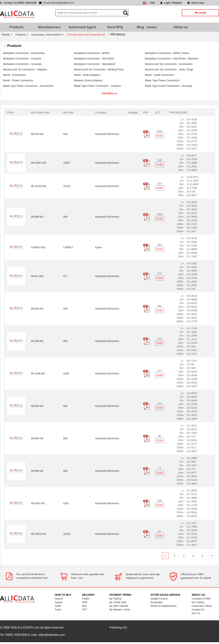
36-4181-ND (38, 503)
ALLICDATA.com (28, 628)
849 (65, 471)
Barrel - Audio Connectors (160, 75)
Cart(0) (200, 13)
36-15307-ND (39, 163)
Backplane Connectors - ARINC (92, 53)
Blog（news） (148, 27)
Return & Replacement (164, 606)
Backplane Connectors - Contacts (22, 59)
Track (58, 610)
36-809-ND (37, 217)
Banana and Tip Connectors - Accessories (169, 64)
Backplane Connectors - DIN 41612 (94, 59)
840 (65, 406)
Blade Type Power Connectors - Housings (169, 86)
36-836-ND (37, 438)
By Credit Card (118, 602)
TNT (85, 610)
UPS (85, 602)
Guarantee (157, 602)
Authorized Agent (82, 27)
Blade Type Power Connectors (162, 80)
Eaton (99, 247)
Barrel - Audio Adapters (87, 75)
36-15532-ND (39, 534)
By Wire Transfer (119, 606)
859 (65, 341)
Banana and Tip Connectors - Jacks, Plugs (169, 69)
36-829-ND (37, 309)
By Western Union (120, 610)
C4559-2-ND (38, 247)
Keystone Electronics (107, 134)
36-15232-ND (39, 186)
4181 (66, 503)
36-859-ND (37, 341)
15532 (67, 534)
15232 (67, 186)
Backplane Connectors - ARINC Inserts (167, 53)
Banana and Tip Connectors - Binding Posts (99, 69)
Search (59, 599)
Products (16, 27)
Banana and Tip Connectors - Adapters (25, 69)
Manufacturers (49, 27)
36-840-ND (37, 406)
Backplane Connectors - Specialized (95, 64)
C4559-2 (68, 247)
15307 (67, 163)
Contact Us (198, 610)
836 (65, 438)
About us (181, 27)
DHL (85, 606)
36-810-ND (37, 134)
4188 (66, 373)
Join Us (196, 613)
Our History (198, 602)
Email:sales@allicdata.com (59, 3)
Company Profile (201, 599)
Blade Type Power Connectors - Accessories (28, 86)
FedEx (86, 599)
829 (65, 309)
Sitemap (214, 3)
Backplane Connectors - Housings (22, 64)
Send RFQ (115, 27)
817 (65, 276)
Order (160, 136)
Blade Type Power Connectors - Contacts (98, 86)
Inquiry (59, 602)
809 (65, 217)
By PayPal (115, 599)
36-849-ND (37, 471)
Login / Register (171, 3)
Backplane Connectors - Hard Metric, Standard (171, 59)
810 (65, 134)
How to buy (196, 3)
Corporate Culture (202, 606)
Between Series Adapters (88, 80)
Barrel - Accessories (14, 75)
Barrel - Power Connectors (18, 80)
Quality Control (159, 599)
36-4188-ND (38, 373)
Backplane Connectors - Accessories (24, 53)
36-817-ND (37, 276)
